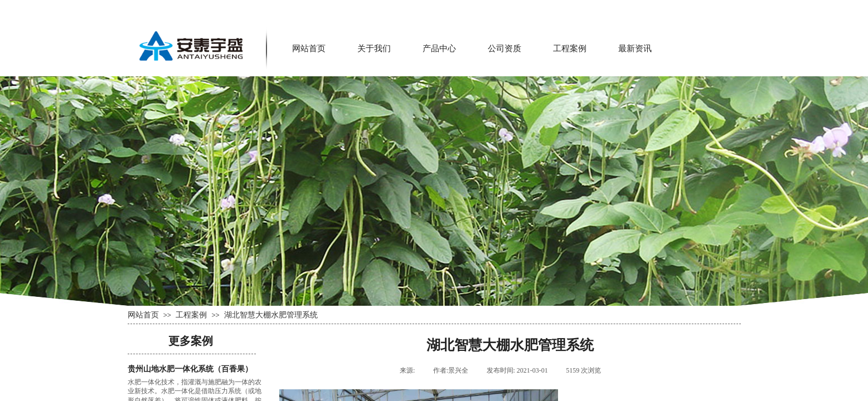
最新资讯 (635, 48)
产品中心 (439, 48)
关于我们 (374, 48)
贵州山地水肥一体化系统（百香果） (190, 369)
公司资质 (505, 48)
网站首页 (309, 48)
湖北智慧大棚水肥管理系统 (271, 315)
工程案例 (570, 48)
